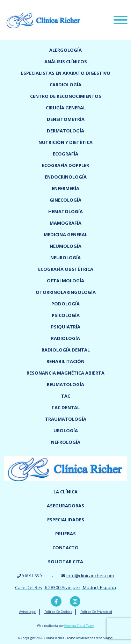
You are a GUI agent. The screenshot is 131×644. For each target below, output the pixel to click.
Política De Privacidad (96, 612)
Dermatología (65, 131)
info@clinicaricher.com (90, 576)
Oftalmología (65, 281)
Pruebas (65, 534)
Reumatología (65, 384)
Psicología (66, 315)
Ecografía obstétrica (66, 269)
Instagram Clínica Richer (75, 601)
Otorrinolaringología (66, 292)
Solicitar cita (65, 562)
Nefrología (66, 442)
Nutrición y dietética (65, 142)
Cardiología (65, 85)
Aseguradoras (65, 506)
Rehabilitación (65, 361)
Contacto (65, 548)
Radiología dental (66, 350)
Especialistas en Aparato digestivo (66, 73)
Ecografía (65, 154)
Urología (66, 430)
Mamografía (65, 223)
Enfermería (65, 188)
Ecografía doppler (65, 165)
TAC (66, 396)
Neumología (65, 246)
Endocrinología (66, 177)
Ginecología (65, 200)
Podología (65, 304)
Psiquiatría (66, 327)
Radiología (65, 338)
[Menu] (121, 21)
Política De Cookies (58, 612)
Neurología (65, 258)
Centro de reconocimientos (66, 96)
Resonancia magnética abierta (65, 373)
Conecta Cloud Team (79, 626)
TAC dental (65, 407)
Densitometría (66, 119)
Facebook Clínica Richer (56, 601)
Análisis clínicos (66, 61)
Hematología (65, 211)
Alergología (65, 50)
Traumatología (66, 419)
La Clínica (65, 492)
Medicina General (65, 234)
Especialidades (66, 520)
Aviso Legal (28, 612)
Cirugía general (66, 108)
